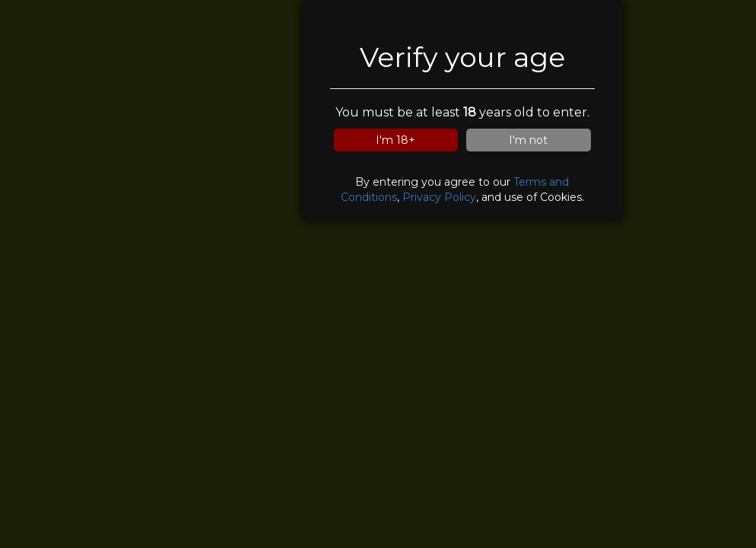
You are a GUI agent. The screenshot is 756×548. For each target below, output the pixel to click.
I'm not (528, 140)
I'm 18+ (395, 140)
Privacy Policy (439, 197)
